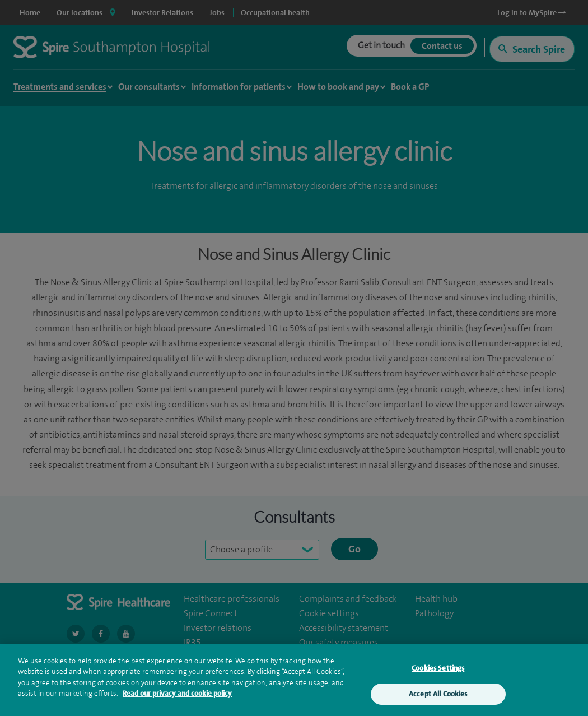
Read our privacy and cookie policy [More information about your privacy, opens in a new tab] (177, 696)
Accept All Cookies (438, 696)
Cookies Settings (438, 670)
